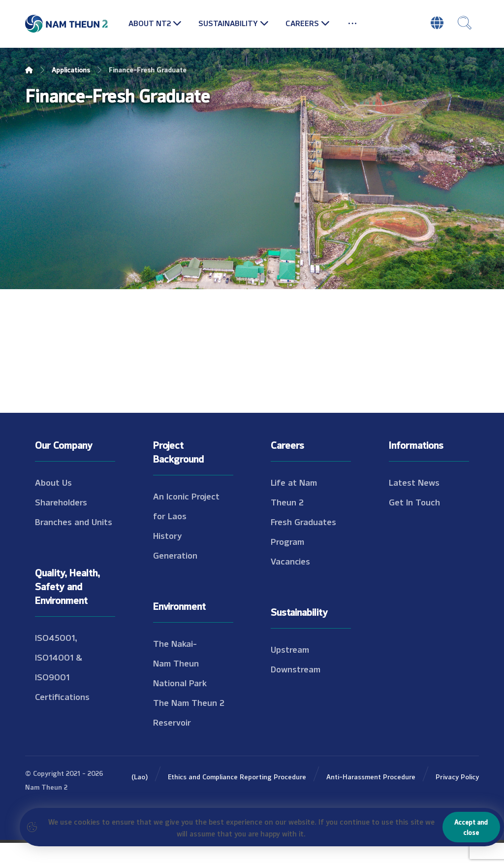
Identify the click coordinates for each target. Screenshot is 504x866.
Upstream (290, 672)
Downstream (296, 692)
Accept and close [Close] (471, 827)
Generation (175, 578)
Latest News (414, 505)
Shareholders (61, 525)
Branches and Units (74, 544)
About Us (53, 505)
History (168, 558)
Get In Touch (414, 525)
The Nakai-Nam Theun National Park (180, 686)
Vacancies (290, 584)
